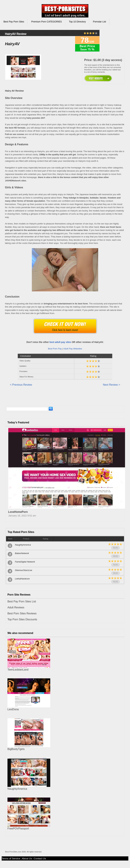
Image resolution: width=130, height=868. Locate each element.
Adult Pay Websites (73, 349)
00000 (98, 78)
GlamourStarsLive (24, 570)
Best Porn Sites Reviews (22, 613)
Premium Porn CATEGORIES (47, 22)
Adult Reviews (16, 607)
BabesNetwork (22, 553)
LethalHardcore (22, 579)
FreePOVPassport (18, 829)
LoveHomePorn (18, 512)
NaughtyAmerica (23, 545)
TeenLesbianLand (18, 670)
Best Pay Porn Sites (14, 22)
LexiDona (13, 709)
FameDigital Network (25, 562)
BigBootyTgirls (16, 749)
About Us (27, 858)
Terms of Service (11, 858)
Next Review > (111, 385)
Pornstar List (100, 22)
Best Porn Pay (55, 349)
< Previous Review (21, 385)
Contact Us (40, 858)
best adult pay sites (60, 342)
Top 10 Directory (77, 22)
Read (115, 548)
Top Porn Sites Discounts (22, 619)
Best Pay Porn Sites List (22, 601)
